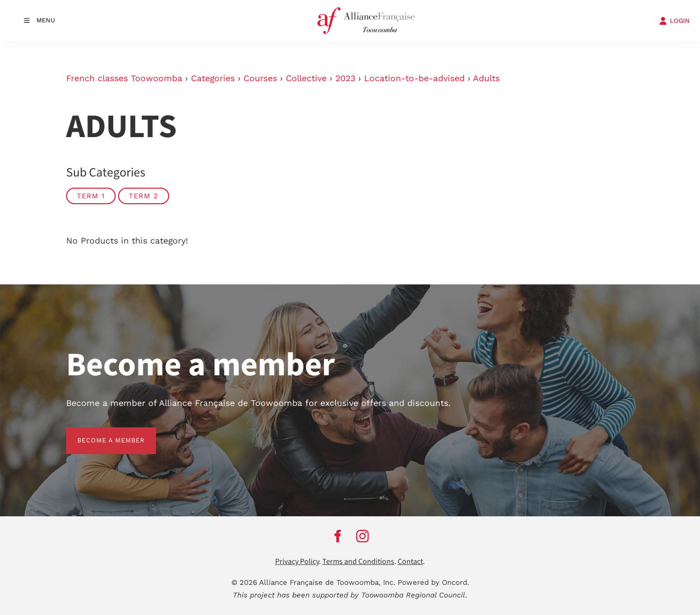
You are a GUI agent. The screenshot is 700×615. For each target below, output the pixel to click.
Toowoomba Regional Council (413, 595)
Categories (213, 78)
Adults (486, 78)
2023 (345, 78)
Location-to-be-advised (414, 78)
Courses (260, 78)
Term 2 (144, 196)
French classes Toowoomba (124, 78)
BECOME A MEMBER (100, 433)
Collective (306, 78)
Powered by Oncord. (433, 582)
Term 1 (91, 196)
